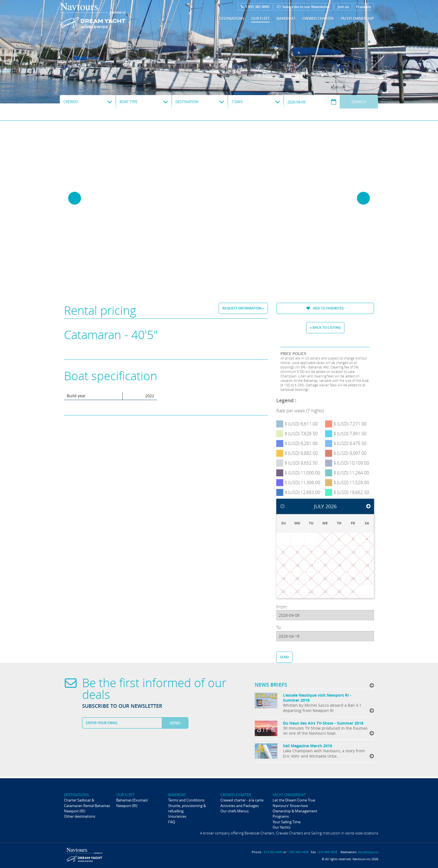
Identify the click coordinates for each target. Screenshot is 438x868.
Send (284, 657)
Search (359, 102)
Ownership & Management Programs (295, 814)
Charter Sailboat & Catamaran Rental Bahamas (87, 803)
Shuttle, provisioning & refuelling (187, 808)
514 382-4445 (273, 852)
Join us (343, 7)
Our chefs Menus (235, 811)
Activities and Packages (240, 806)
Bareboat (286, 18)
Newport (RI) (75, 811)
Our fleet (260, 18)
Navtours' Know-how (290, 806)
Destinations (231, 18)
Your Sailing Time (287, 822)
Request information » (243, 308)
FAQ (172, 822)
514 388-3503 (328, 852)
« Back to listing (325, 327)
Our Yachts (282, 827)
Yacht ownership (357, 18)
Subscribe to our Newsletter (303, 7)
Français (364, 7)
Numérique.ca (368, 852)
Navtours (104, 16)
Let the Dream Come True (294, 800)
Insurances (177, 816)
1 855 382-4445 (255, 7)
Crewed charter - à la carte (242, 800)
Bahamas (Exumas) (132, 800)
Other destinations (80, 816)
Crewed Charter (318, 18)
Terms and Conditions (186, 800)
